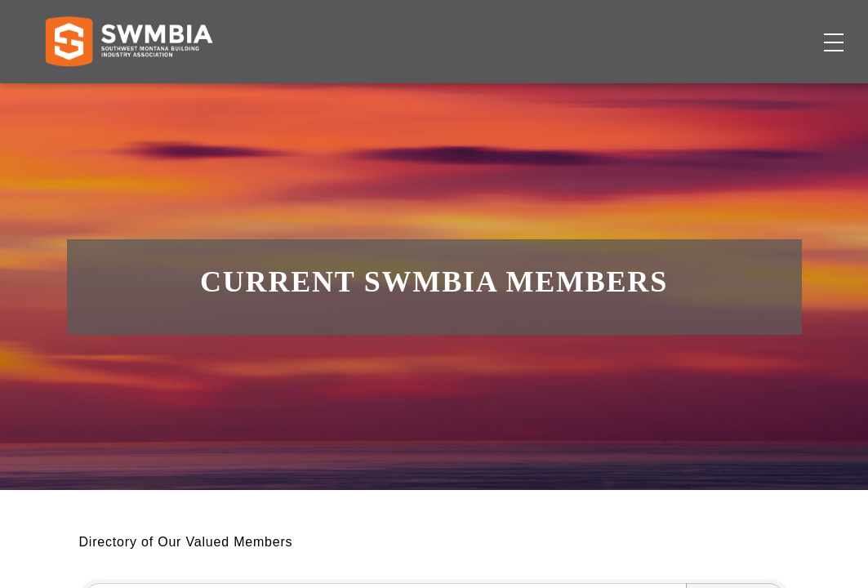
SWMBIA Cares (783, 28)
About (645, 94)
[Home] (129, 95)
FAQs (708, 28)
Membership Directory (387, 94)
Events (585, 94)
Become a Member (754, 94)
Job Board (512, 94)
